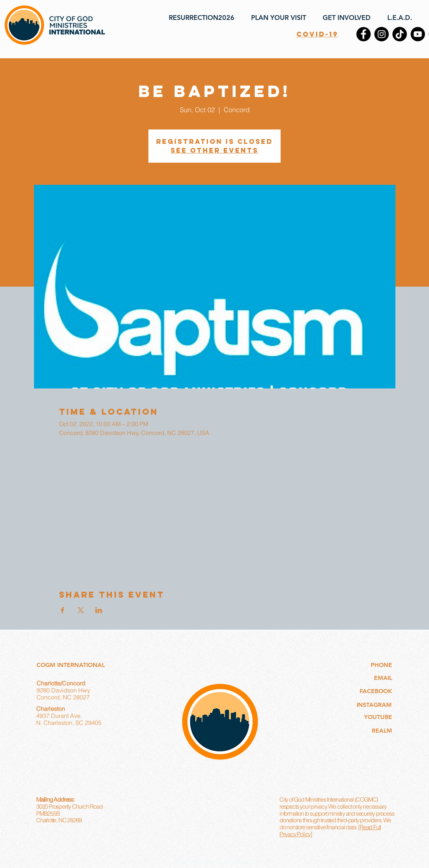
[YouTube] (418, 34)
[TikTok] (400, 34)
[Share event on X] (81, 610)
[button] (276, 18)
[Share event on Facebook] (63, 610)
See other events (214, 150)
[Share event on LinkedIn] (99, 610)
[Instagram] (382, 34)
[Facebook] (363, 34)
